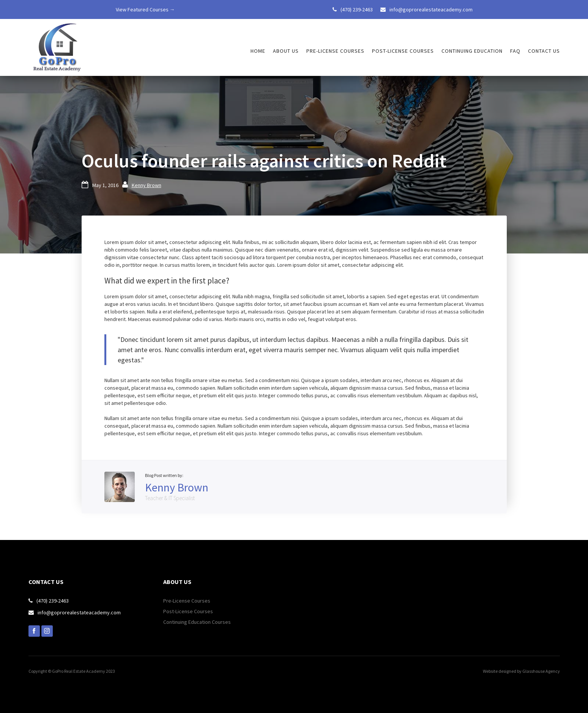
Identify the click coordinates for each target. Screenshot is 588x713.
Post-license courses (403, 51)
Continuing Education (472, 51)
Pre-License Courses (187, 601)
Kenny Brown (147, 185)
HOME (258, 51)
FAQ (515, 51)
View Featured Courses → (145, 9)
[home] (57, 47)
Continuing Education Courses (197, 622)
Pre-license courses (335, 51)
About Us (286, 51)
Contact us (544, 51)
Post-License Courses (188, 611)
